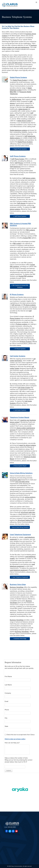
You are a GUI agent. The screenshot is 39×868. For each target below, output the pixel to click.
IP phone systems (30, 305)
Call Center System (24, 388)
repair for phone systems (27, 445)
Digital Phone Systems (18, 77)
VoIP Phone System (18, 159)
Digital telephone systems (18, 130)
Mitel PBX (13, 92)
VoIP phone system (29, 178)
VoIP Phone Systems (18, 156)
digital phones (17, 99)
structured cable (15, 480)
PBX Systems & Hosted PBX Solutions (20, 224)
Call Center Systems (18, 356)
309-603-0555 (12, 827)
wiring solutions (30, 497)
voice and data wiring (15, 63)
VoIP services (16, 305)
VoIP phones (30, 107)
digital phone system (24, 121)
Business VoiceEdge (17, 587)
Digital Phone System (20, 80)
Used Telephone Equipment (20, 535)
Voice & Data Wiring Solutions (21, 473)
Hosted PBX (27, 238)
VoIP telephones (30, 136)
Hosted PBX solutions (26, 276)
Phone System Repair (20, 466)
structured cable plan (28, 512)
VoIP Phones (19, 163)
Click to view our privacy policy (15, 739)
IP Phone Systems (17, 295)
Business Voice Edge (18, 584)
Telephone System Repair (20, 417)
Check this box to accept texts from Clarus (20, 735)
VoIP (30, 311)
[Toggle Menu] (36, 2)
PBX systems (30, 230)
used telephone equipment (19, 570)
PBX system (17, 243)
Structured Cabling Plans (26, 520)
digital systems (15, 138)
